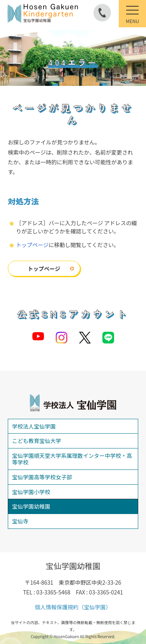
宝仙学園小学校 (31, 492)
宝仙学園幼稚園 (31, 506)
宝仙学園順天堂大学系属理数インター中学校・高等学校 (72, 459)
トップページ (32, 245)
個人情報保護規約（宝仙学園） (73, 607)
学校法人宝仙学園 (34, 426)
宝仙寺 (20, 521)
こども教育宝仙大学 (37, 441)
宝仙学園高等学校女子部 (42, 477)
